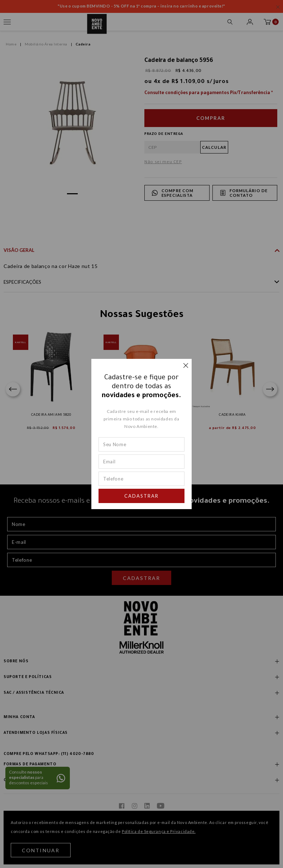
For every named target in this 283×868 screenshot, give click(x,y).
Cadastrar (141, 496)
